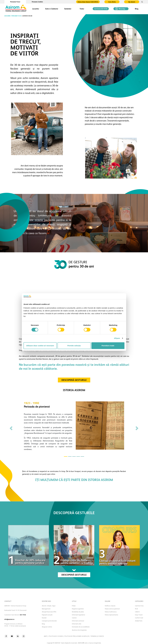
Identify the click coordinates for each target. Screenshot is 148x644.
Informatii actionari (78, 621)
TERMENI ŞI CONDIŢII (97, 636)
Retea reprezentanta (111, 615)
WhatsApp (120, 9)
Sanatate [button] (68, 9)
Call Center (101, 9)
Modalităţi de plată (78, 612)
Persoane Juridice (37, 2)
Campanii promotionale (49, 621)
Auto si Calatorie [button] (52, 9)
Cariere (74, 618)
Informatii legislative (78, 615)
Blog (137, 9)
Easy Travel (139, 615)
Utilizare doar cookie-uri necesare (40, 346)
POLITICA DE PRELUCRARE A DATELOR (77, 636)
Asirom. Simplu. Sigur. (49, 606)
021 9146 (23, 615)
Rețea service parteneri (112, 609)
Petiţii (74, 606)
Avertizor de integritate (79, 630)
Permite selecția (74, 346)
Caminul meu (139, 606)
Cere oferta (112, 2)
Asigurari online (47, 627)
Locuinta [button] (35, 9)
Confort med (139, 618)
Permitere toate (108, 346)
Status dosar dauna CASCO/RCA (88, 2)
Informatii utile (77, 624)
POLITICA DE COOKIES (56, 636)
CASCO (137, 612)
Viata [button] (82, 9)
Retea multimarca (111, 612)
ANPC (46, 636)
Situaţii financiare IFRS (49, 612)
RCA (136, 609)
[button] (11, 428)
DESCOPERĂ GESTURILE (74, 380)
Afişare (117, 338)
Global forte (139, 621)
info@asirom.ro (9, 619)
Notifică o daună (110, 606)
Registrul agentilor (78, 609)
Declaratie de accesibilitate (81, 627)
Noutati (44, 618)
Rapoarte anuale (47, 615)
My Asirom (132, 2)
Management (46, 609)
